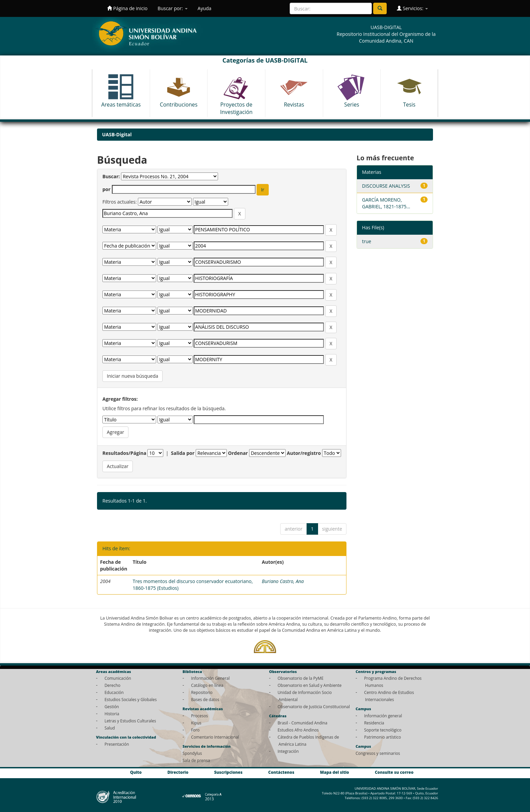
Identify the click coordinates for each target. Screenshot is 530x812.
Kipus (196, 723)
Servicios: (412, 8)
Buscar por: (172, 8)
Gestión (112, 706)
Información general (383, 716)
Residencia (374, 723)
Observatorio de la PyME (300, 678)
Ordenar (238, 453)
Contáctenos (281, 772)
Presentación (117, 744)
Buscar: (111, 176)
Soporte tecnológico (383, 730)
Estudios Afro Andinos (298, 730)
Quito (136, 772)
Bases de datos (205, 699)
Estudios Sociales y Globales (130, 699)
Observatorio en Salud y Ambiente (309, 685)
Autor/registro (304, 453)
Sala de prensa (196, 760)
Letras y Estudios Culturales (130, 721)
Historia (112, 714)
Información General (210, 678)
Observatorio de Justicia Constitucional (314, 706)
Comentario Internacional (215, 737)
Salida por (183, 453)
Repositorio (202, 692)
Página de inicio (127, 8)
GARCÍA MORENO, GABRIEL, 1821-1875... (386, 203)
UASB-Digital (117, 134)
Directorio (178, 772)
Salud (110, 728)
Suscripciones (228, 772)
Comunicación (118, 678)
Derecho (112, 685)
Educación (114, 692)
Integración (288, 751)
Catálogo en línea (207, 685)
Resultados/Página (124, 453)
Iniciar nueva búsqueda (132, 376)
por (106, 189)
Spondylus (192, 753)
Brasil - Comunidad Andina (302, 723)
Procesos (199, 716)
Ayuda (205, 8)
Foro (195, 730)
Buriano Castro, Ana (283, 581)
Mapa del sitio (335, 772)
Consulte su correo (394, 772)
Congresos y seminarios (378, 753)
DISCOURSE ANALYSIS (386, 186)
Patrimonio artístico (382, 737)
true (367, 241)
